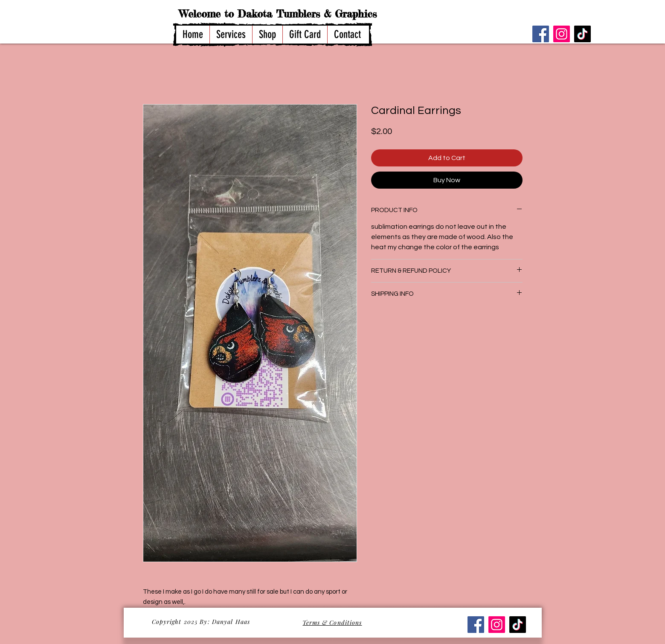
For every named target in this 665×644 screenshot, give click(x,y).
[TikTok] (582, 34)
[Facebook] (541, 34)
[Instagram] (562, 34)
